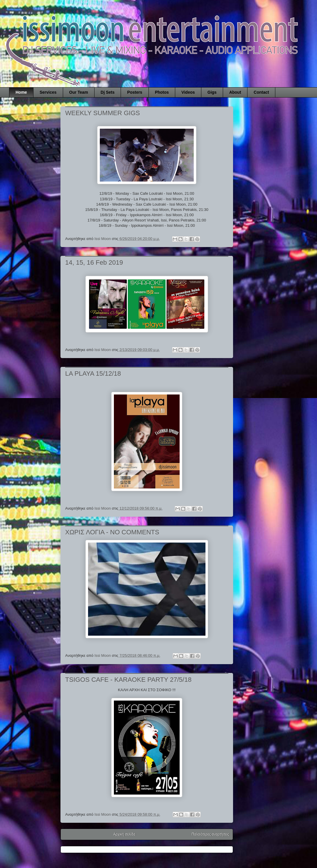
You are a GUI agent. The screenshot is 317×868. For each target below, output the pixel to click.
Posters (135, 92)
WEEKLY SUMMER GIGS (103, 113)
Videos (188, 92)
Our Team (79, 92)
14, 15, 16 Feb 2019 (94, 262)
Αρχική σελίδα (125, 834)
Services (48, 92)
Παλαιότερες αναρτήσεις (210, 834)
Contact (261, 92)
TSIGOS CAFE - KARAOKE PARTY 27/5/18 (128, 680)
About (235, 92)
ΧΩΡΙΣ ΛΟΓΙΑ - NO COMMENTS (112, 532)
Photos (162, 92)
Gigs (212, 92)
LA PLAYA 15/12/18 (93, 373)
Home (21, 92)
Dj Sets (108, 92)
